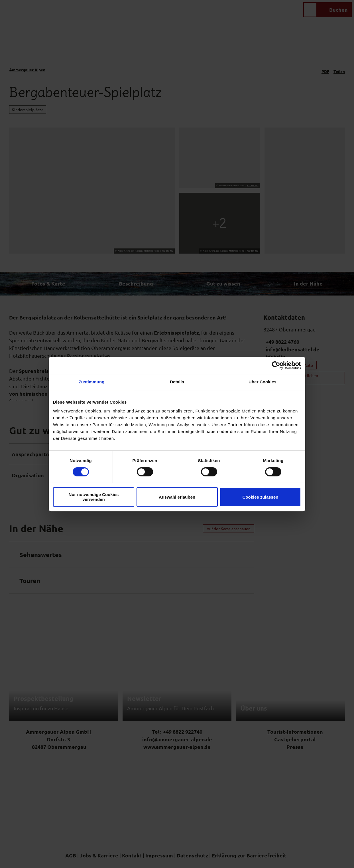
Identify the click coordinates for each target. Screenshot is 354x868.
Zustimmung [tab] (92, 382)
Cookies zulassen (261, 497)
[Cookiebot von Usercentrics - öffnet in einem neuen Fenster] (276, 365)
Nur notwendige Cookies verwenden (94, 497)
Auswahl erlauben (177, 497)
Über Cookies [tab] (263, 382)
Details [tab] (177, 382)
